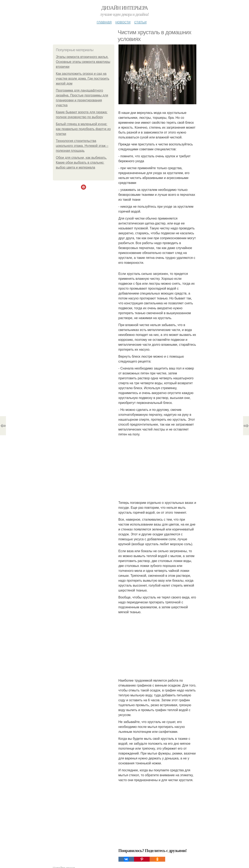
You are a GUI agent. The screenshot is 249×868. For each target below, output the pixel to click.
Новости (123, 22)
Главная (104, 22)
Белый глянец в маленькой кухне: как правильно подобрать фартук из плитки (83, 129)
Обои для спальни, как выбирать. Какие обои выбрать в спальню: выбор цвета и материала (81, 163)
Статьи (140, 22)
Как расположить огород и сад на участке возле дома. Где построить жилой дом (83, 79)
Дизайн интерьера (124, 8)
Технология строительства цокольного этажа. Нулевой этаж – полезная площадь (82, 146)
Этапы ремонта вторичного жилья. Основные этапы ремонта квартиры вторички (83, 62)
